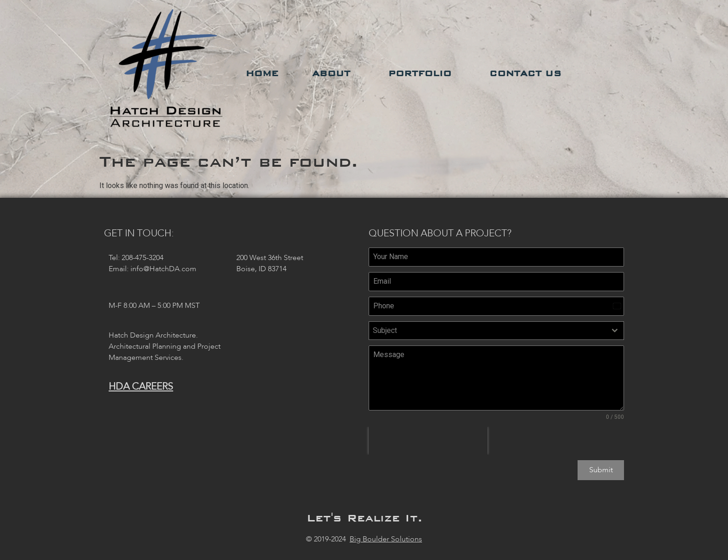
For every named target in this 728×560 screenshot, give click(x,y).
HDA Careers (141, 387)
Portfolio (422, 73)
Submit (601, 470)
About (333, 73)
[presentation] (428, 441)
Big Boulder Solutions (386, 537)
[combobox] (496, 331)
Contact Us (528, 73)
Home (262, 73)
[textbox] (487, 331)
